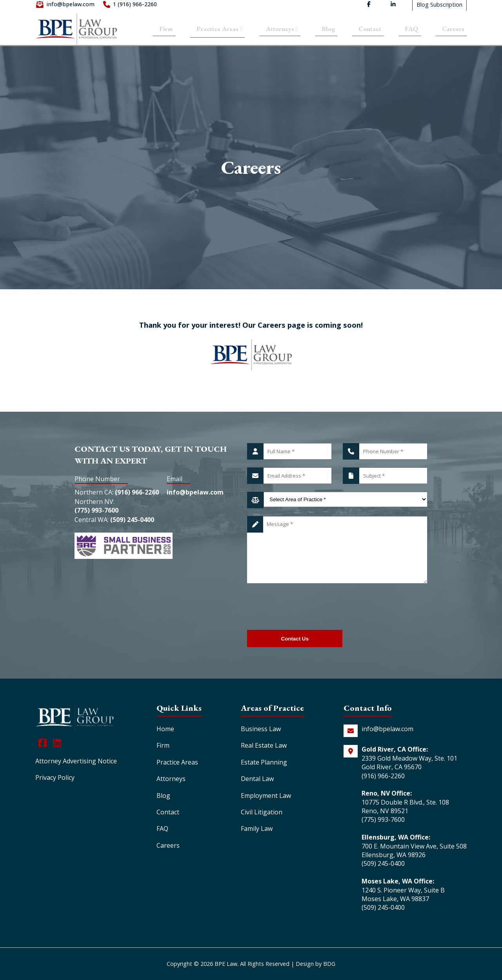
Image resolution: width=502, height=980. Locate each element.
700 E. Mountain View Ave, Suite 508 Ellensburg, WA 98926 (414, 850)
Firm (161, 30)
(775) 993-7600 (96, 516)
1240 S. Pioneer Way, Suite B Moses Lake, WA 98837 (403, 894)
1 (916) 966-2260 (135, 6)
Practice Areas (216, 29)
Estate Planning (264, 762)
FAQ (413, 30)
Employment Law (266, 796)
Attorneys (282, 30)
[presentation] (307, 607)
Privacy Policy (55, 777)
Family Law (257, 829)
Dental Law (257, 779)
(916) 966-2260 (137, 494)
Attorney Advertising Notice (76, 761)
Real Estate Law (264, 745)
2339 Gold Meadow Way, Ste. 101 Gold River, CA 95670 (409, 763)
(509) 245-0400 (132, 529)
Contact (371, 30)
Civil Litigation (262, 812)
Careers (454, 30)
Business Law (261, 729)
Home (165, 729)
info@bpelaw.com (70, 6)
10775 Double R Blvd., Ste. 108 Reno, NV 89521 (405, 807)
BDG (329, 964)
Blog (329, 30)
